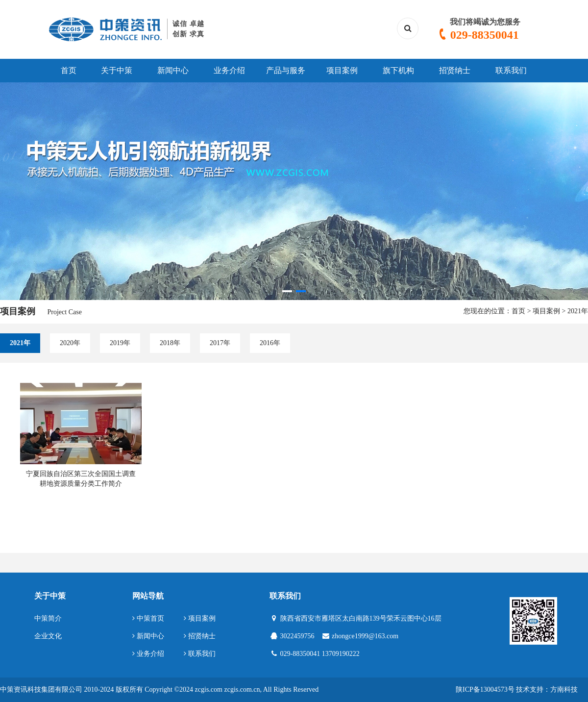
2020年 (70, 343)
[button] (287, 291)
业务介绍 (229, 70)
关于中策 (117, 70)
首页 (69, 70)
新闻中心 (173, 70)
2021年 (578, 311)
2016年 (270, 343)
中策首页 (148, 618)
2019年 (120, 343)
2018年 (170, 343)
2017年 (220, 343)
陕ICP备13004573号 (485, 689)
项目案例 (342, 70)
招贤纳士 (455, 70)
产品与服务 (286, 70)
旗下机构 (398, 70)
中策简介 (48, 618)
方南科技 (564, 689)
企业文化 (48, 636)
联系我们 (511, 70)
